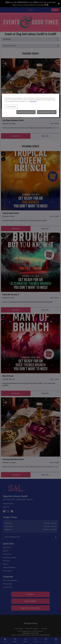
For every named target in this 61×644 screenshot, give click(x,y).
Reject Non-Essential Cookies (26, 112)
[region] (31, 105)
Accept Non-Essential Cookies (47, 112)
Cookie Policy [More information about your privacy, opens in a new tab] (33, 101)
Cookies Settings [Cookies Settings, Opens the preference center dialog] (11, 107)
